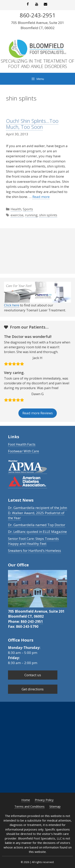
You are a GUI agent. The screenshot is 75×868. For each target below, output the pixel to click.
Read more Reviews (38, 413)
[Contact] (46, 4)
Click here (12, 305)
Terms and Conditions (29, 806)
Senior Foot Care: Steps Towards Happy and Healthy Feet (33, 541)
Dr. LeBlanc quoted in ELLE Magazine (37, 532)
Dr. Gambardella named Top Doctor (37, 525)
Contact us (33, 675)
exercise (17, 215)
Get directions (33, 689)
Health (16, 209)
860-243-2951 (32, 621)
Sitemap (55, 806)
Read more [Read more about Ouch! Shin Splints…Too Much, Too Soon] (41, 197)
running (31, 215)
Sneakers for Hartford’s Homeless (34, 551)
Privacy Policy (44, 800)
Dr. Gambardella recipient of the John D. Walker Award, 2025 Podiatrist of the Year (37, 513)
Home (26, 800)
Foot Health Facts (22, 444)
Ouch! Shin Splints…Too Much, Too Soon (32, 124)
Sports (28, 209)
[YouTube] (37, 4)
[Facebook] (28, 4)
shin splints (48, 215)
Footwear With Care (23, 451)
